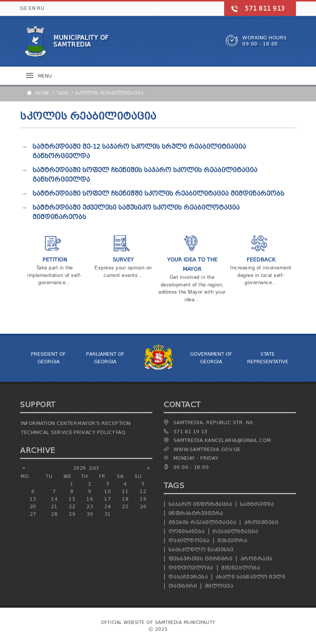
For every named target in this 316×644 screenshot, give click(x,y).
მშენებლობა (241, 568)
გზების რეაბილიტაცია (203, 522)
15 (72, 499)
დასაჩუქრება (188, 577)
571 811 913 (265, 9)
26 (143, 506)
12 (143, 491)
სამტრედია (257, 504)
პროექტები (261, 522)
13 (33, 499)
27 (33, 514)
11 (125, 491)
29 (72, 514)
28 (54, 514)
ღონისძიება (187, 531)
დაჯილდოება (189, 541)
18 (125, 499)
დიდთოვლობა (191, 568)
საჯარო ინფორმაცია (201, 504)
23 (90, 506)
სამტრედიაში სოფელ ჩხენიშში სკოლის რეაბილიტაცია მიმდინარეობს (158, 194)
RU (41, 8)
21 (54, 506)
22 (72, 506)
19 (143, 499)
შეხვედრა (232, 541)
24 (108, 506)
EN (32, 8)
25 (125, 506)
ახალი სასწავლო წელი (251, 577)
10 (108, 491)
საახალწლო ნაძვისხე (201, 550)
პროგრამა (256, 559)
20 (33, 506)
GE (24, 8)
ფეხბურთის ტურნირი (201, 559)
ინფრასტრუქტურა (196, 513)
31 (108, 514)
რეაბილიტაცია (235, 531)
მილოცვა (219, 586)
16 (90, 499)
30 (90, 514)
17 (108, 499)
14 (54, 499)
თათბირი (183, 586)
